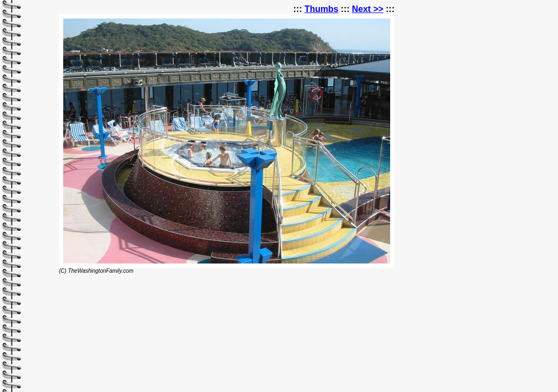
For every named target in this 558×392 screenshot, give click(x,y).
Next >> (368, 9)
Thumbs (322, 9)
